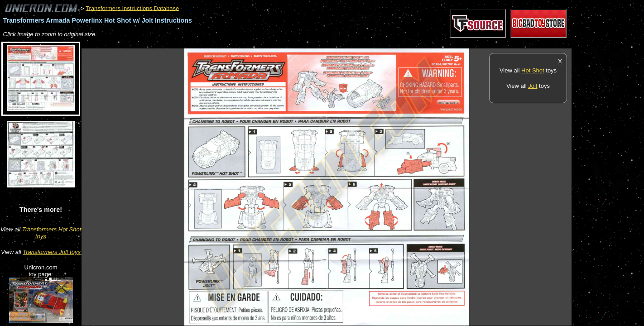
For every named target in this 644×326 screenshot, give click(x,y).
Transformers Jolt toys (52, 252)
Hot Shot (533, 70)
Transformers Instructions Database (132, 8)
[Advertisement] (246, 44)
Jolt (533, 86)
